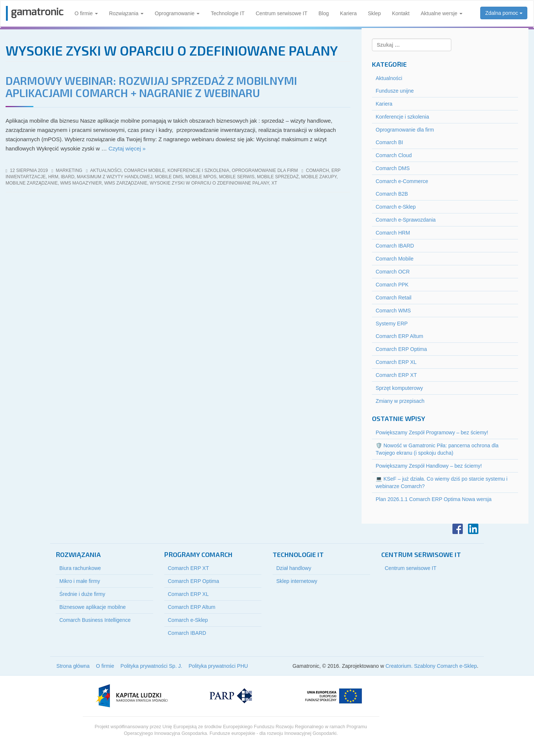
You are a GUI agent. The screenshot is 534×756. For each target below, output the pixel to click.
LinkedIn (473, 529)
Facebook (458, 529)
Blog (324, 13)
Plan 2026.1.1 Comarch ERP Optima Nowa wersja (434, 499)
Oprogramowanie (177, 13)
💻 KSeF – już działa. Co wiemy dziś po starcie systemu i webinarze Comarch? (441, 483)
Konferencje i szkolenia (199, 170)
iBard (68, 177)
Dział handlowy (294, 568)
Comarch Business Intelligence (95, 620)
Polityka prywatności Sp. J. (151, 666)
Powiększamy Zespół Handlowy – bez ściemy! (429, 466)
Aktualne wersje (441, 13)
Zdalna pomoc (504, 13)
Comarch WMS (393, 311)
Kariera (348, 13)
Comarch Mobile (144, 170)
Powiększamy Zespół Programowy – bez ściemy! (432, 432)
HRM (53, 177)
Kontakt (401, 13)
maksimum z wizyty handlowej (115, 177)
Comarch (317, 170)
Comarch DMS (393, 168)
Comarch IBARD (395, 246)
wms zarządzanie (126, 183)
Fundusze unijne (395, 91)
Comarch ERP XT (396, 375)
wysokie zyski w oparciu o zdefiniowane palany (210, 183)
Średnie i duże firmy (82, 594)
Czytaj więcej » (127, 148)
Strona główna (73, 666)
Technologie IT (228, 13)
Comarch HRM (393, 233)
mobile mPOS (201, 177)
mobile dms (169, 177)
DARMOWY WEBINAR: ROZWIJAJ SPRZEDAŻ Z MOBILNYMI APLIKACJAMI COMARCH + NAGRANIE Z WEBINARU (151, 87)
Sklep (374, 13)
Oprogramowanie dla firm (265, 170)
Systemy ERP (392, 324)
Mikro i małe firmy (80, 581)
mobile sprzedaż (278, 177)
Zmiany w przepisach (400, 401)
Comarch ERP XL (396, 362)
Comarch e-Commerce (402, 181)
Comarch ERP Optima (401, 349)
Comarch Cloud (394, 155)
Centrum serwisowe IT (282, 13)
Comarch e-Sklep (396, 207)
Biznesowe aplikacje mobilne (93, 607)
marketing (69, 170)
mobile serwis (237, 177)
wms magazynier (81, 183)
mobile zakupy (319, 177)
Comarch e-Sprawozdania (406, 220)
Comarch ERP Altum (399, 336)
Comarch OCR (393, 272)
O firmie (86, 13)
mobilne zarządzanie (32, 183)
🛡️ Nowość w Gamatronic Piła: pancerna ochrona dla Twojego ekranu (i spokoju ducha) (437, 449)
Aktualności (106, 170)
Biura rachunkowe (80, 568)
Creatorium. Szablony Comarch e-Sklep (431, 666)
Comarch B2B (392, 194)
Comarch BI (389, 142)
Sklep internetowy (297, 581)
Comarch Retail (393, 298)
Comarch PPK (392, 285)
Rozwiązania (126, 13)
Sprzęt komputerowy (399, 388)
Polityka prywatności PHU (218, 666)
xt (274, 183)
